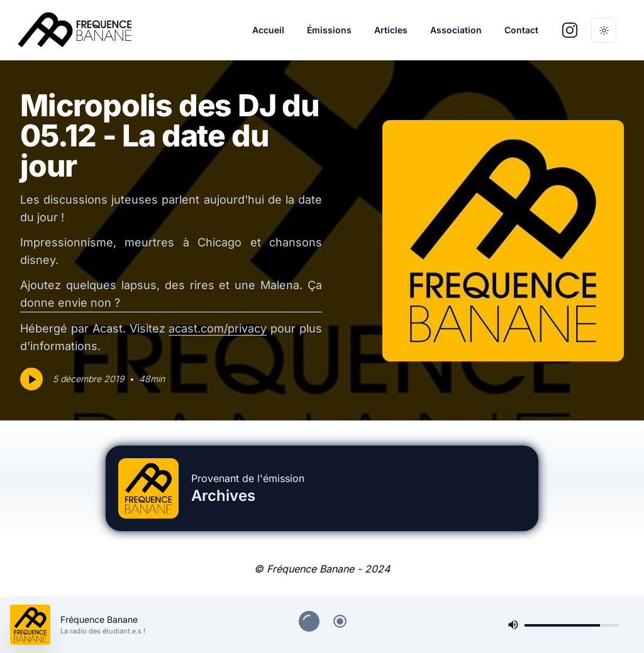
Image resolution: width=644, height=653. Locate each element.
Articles (391, 30)
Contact (521, 30)
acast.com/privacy (218, 328)
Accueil (268, 30)
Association (456, 30)
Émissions (329, 30)
